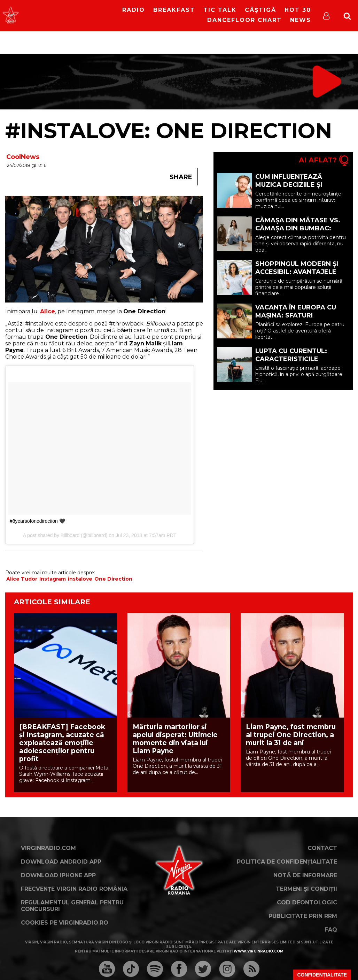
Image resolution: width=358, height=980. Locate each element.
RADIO (134, 10)
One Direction (113, 579)
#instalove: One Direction (169, 131)
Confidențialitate (322, 975)
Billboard (70, 535)
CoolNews (23, 157)
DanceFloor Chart (244, 20)
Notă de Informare (305, 875)
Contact (322, 848)
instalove (80, 579)
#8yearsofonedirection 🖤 (37, 521)
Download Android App (61, 862)
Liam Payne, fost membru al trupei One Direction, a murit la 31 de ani (291, 735)
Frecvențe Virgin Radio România (74, 889)
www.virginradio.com (259, 951)
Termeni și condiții (306, 889)
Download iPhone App (58, 875)
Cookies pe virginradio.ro (65, 923)
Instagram (53, 579)
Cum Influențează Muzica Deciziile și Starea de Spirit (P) (291, 185)
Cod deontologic (307, 902)
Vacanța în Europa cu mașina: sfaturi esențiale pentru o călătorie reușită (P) (296, 319)
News (301, 20)
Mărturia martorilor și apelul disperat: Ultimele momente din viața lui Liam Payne (175, 739)
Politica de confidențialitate (287, 862)
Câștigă (260, 10)
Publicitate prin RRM (303, 916)
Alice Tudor (22, 579)
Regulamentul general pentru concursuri (72, 906)
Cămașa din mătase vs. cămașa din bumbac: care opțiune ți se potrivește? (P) (298, 232)
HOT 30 (298, 10)
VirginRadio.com (48, 848)
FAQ (331, 930)
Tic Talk (220, 10)
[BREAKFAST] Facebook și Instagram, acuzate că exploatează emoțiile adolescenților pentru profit (62, 743)
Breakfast (174, 10)
